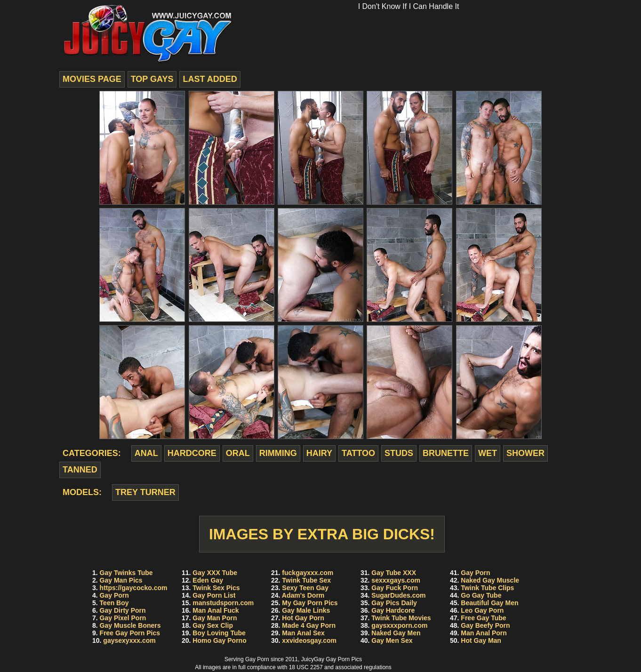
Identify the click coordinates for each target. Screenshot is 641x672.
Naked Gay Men (396, 633)
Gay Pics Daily (394, 603)
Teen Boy (114, 603)
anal (146, 453)
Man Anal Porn (484, 633)
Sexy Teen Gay (305, 588)
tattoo (358, 453)
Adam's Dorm (303, 595)
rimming (278, 453)
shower (525, 453)
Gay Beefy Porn (485, 625)
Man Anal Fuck (216, 610)
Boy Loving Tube (219, 633)
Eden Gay (208, 580)
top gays (152, 79)
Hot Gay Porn (303, 618)
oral (238, 453)
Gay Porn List (214, 595)
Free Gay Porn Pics (130, 633)
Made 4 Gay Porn (309, 625)
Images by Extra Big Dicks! (322, 534)
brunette (446, 453)
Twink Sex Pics (216, 588)
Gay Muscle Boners (130, 625)
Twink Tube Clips (487, 588)
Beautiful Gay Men (489, 603)
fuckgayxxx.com (308, 573)
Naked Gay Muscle (490, 580)
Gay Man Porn (215, 618)
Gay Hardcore (393, 610)
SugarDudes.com (398, 595)
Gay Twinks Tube (126, 573)
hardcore (192, 453)
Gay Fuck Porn (395, 588)
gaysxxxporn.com (399, 625)
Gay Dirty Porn (123, 610)
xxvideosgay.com (309, 640)
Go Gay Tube (481, 595)
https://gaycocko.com (134, 588)
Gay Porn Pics (344, 659)
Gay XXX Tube (215, 573)
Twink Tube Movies (401, 618)
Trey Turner (145, 492)
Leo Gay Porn (482, 610)
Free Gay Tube (483, 618)
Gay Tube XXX (394, 573)
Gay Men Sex (392, 640)
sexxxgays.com (396, 580)
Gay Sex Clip (213, 625)
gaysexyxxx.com (129, 640)
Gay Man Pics (121, 580)
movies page (92, 79)
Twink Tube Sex (306, 580)
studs (399, 453)
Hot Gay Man (481, 640)
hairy (319, 453)
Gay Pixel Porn (123, 618)
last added (210, 79)
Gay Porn (114, 595)
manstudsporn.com (223, 603)
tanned (80, 470)
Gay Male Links (306, 610)
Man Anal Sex (303, 633)
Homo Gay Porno (219, 640)
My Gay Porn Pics (310, 603)
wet (488, 453)
